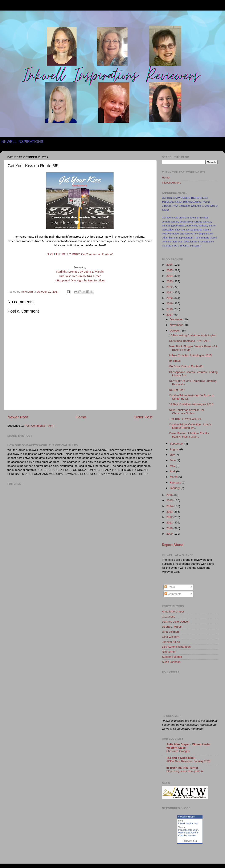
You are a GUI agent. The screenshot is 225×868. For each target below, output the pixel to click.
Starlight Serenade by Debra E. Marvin (80, 272)
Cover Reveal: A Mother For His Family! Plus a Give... (189, 435)
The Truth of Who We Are (185, 419)
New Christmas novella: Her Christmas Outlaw (187, 412)
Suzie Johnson (171, 662)
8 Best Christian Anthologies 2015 (190, 355)
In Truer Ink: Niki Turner (182, 768)
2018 (170, 309)
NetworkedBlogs (186, 817)
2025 (170, 270)
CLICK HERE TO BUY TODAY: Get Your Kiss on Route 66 (80, 254)
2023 (170, 281)
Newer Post (18, 417)
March (174, 477)
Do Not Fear (177, 390)
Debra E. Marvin (172, 627)
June (173, 460)
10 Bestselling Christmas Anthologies (192, 335)
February (176, 483)
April (173, 471)
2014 (170, 506)
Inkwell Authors (171, 183)
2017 (170, 315)
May (173, 466)
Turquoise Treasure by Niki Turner (80, 276)
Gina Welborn (171, 637)
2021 (170, 292)
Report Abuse (173, 545)
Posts (170, 587)
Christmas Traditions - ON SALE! (190, 341)
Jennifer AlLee (171, 642)
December (177, 319)
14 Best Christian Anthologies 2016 (191, 404)
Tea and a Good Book (181, 758)
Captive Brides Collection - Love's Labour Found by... (190, 426)
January (175, 488)
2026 (170, 265)
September (177, 444)
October (175, 331)
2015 (170, 500)
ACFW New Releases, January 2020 (188, 761)
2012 (170, 517)
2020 (170, 298)
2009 (170, 534)
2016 (170, 495)
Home (81, 417)
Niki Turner (169, 652)
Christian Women (187, 835)
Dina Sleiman (170, 632)
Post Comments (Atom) (40, 426)
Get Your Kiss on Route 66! (186, 366)
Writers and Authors (188, 833)
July (173, 455)
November (177, 325)
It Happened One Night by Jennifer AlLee (80, 280)
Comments (173, 594)
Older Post (143, 417)
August (175, 449)
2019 (170, 303)
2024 (170, 276)
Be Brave (175, 361)
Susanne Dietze (172, 657)
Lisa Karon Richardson (176, 647)
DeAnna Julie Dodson (176, 622)
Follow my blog (190, 841)
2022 (170, 287)
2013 (170, 512)
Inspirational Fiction (188, 830)
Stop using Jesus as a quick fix (185, 771)
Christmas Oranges (178, 751)
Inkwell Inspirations (188, 823)
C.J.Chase (169, 617)
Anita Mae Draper (173, 612)
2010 (170, 528)
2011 (170, 523)
